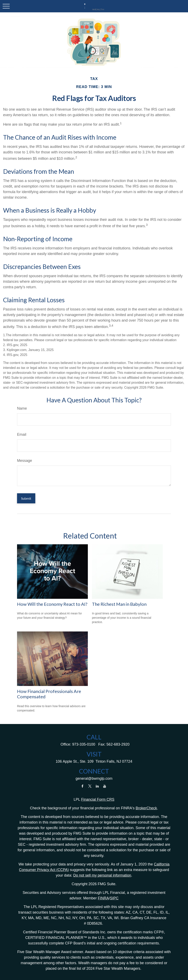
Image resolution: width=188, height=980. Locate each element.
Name (22, 408)
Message (25, 461)
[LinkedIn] (97, 786)
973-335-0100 (84, 744)
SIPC (114, 898)
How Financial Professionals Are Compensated (49, 694)
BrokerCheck (146, 808)
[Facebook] (82, 786)
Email (22, 434)
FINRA (103, 898)
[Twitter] (90, 786)
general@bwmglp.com (94, 778)
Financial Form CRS (98, 799)
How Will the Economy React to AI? (52, 604)
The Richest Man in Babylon (119, 604)
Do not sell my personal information (102, 875)
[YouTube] (105, 786)
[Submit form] (26, 498)
